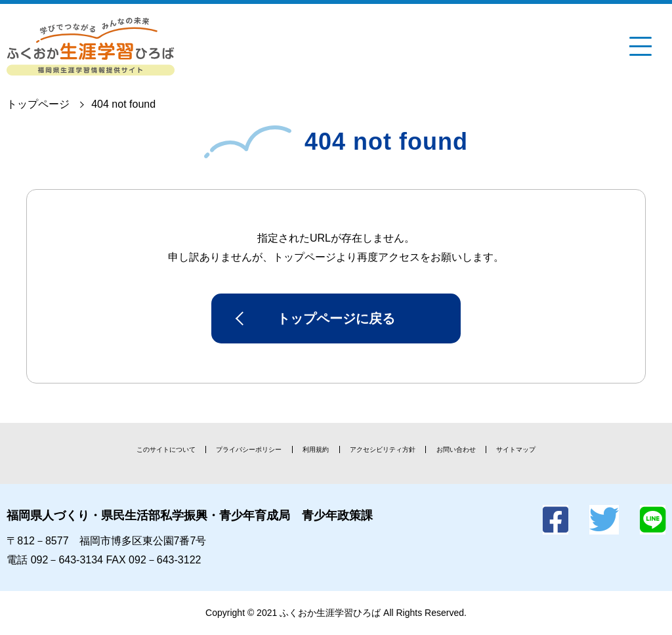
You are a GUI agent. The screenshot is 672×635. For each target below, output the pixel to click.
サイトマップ (516, 449)
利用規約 (316, 449)
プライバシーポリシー (249, 449)
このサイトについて (166, 449)
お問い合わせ (456, 449)
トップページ (38, 104)
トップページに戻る (336, 318)
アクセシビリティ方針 (383, 449)
